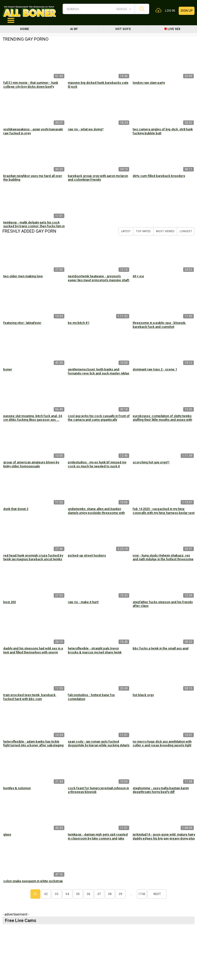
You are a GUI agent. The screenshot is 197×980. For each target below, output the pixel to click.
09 (121, 894)
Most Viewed (165, 231)
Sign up (187, 11)
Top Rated (143, 231)
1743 (142, 894)
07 (99, 894)
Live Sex (172, 29)
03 (57, 894)
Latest (126, 231)
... (131, 894)
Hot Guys (123, 29)
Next (157, 894)
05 (78, 894)
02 (46, 894)
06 (89, 894)
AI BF (74, 29)
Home (25, 29)
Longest (186, 231)
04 (67, 894)
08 (110, 894)
